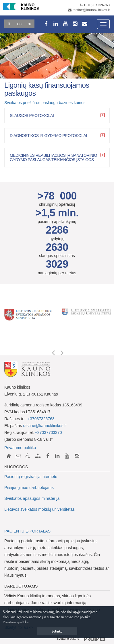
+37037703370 (49, 432)
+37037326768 (41, 419)
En (20, 24)
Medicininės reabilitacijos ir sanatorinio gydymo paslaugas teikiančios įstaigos (53, 157)
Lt (9, 24)
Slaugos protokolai (32, 116)
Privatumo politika (20, 448)
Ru (29, 24)
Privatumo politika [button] (16, 622)
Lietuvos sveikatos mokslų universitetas (39, 509)
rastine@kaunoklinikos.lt (91, 10)
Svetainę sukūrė (83, 639)
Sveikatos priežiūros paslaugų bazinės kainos (45, 103)
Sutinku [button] (57, 631)
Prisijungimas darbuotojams (29, 488)
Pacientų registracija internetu (31, 477)
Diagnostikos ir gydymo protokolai (48, 136)
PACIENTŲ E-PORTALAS (27, 531)
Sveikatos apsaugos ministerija (32, 498)
